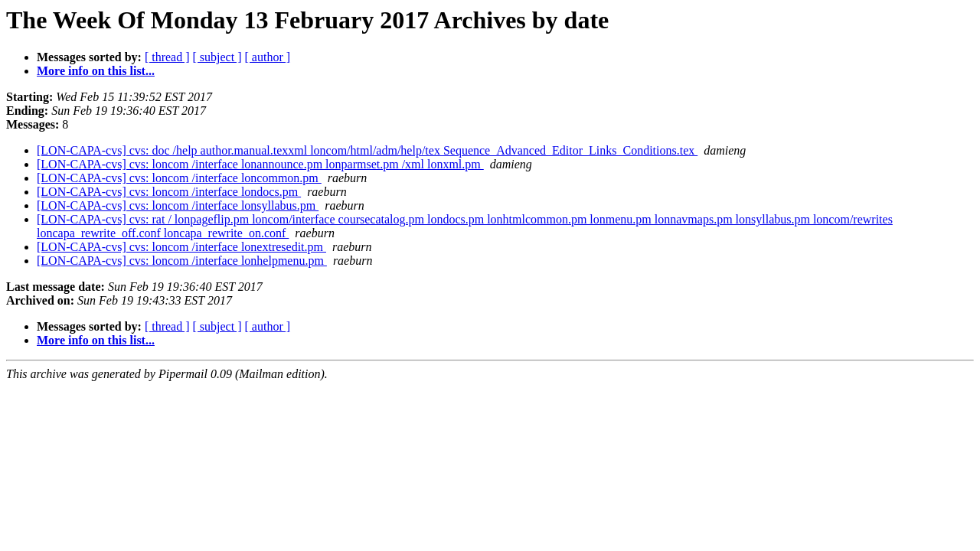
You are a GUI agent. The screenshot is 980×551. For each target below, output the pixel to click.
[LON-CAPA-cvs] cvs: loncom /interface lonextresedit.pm (181, 247)
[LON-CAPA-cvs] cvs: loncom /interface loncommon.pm (179, 178)
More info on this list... (96, 71)
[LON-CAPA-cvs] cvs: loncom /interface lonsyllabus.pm (178, 205)
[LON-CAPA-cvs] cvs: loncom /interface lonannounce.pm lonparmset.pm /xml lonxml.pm (260, 164)
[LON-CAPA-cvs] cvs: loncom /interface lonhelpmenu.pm (182, 261)
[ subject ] (217, 57)
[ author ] (268, 57)
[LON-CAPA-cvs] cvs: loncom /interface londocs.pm (169, 192)
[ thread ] (167, 57)
